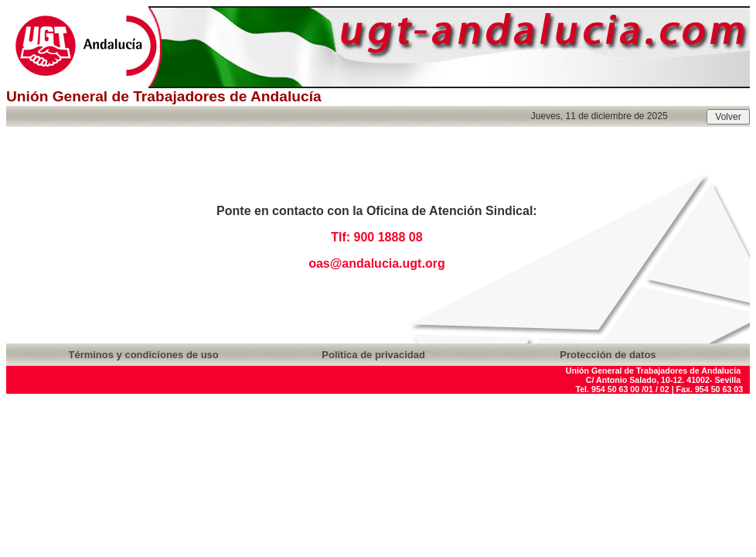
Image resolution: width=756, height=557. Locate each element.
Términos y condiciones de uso (143, 355)
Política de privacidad (373, 355)
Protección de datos (608, 355)
